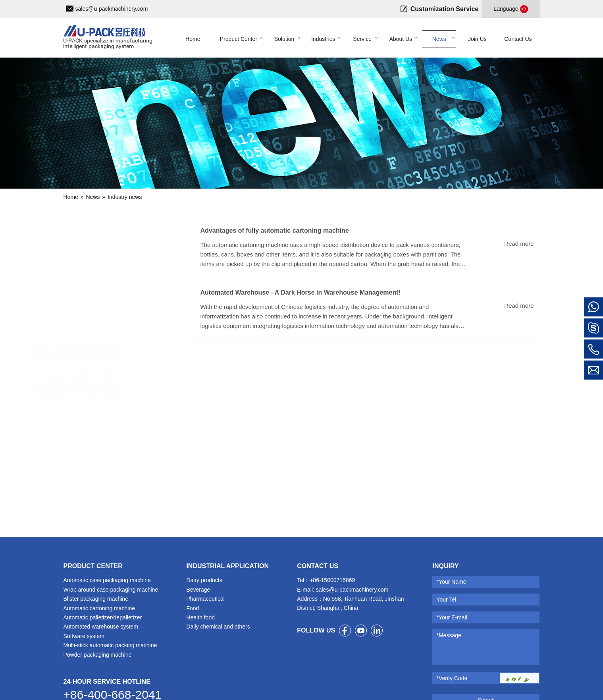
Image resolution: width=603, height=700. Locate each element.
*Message (449, 635)
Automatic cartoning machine (99, 608)
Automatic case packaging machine (107, 580)
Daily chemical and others (218, 627)
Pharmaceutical (205, 599)
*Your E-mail (452, 617)
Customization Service (445, 9)
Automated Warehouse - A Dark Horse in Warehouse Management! (301, 292)
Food (193, 608)
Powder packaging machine (98, 655)
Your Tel (446, 600)
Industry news (125, 197)
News (93, 197)
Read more (519, 244)
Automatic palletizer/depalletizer (103, 617)
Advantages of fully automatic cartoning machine (275, 230)
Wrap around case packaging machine (111, 590)
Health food (200, 617)
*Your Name (451, 582)
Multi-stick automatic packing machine (110, 645)
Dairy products (204, 580)
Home (71, 197)
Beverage (198, 590)
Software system (84, 636)
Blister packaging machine (96, 599)
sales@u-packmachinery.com (112, 9)
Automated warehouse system (101, 627)
